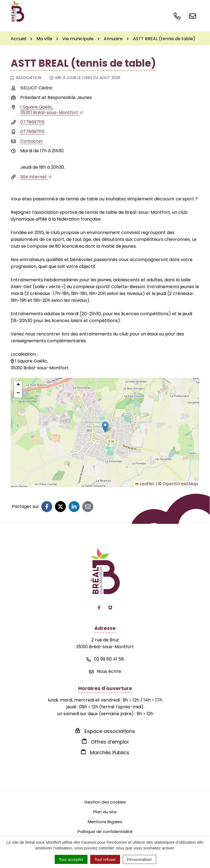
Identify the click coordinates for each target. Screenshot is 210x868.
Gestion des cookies (105, 802)
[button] (105, 427)
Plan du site (105, 812)
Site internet (36, 177)
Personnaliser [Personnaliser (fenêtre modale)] (139, 859)
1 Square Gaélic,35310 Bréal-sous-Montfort (52, 110)
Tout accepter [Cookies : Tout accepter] (71, 859)
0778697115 (32, 122)
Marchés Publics (110, 752)
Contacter (32, 141)
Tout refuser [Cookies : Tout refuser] (105, 859)
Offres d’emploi (110, 742)
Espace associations (110, 731)
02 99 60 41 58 (105, 659)
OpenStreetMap (180, 484)
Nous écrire (105, 671)
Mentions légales (105, 822)
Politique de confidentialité (105, 832)
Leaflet (145, 484)
